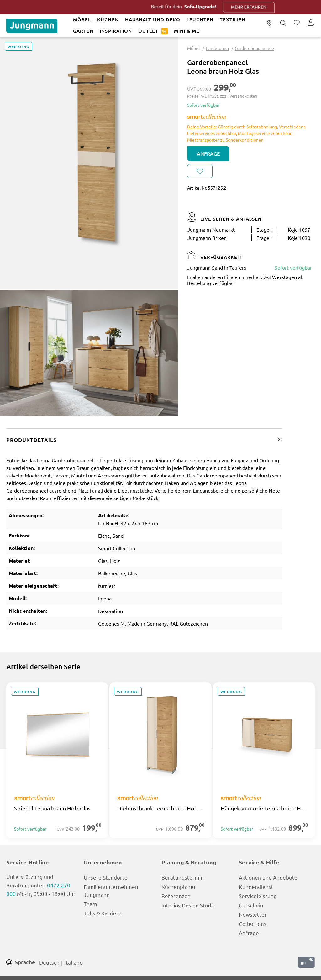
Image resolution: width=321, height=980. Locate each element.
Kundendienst (256, 887)
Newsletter (253, 914)
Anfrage (208, 153)
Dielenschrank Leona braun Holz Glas (160, 808)
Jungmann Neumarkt (211, 229)
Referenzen (176, 896)
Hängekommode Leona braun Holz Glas (264, 808)
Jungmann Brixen (207, 238)
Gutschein (251, 905)
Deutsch (49, 962)
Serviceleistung (258, 896)
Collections (253, 924)
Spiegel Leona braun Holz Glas (52, 808)
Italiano (74, 962)
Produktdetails (31, 440)
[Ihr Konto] (311, 23)
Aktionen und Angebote (268, 877)
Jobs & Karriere (103, 913)
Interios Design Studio (189, 905)
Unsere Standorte (106, 877)
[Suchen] (283, 23)
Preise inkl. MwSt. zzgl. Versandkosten (222, 96)
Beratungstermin (183, 877)
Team (90, 904)
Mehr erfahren (267, 7)
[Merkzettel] (297, 23)
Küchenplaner (179, 887)
